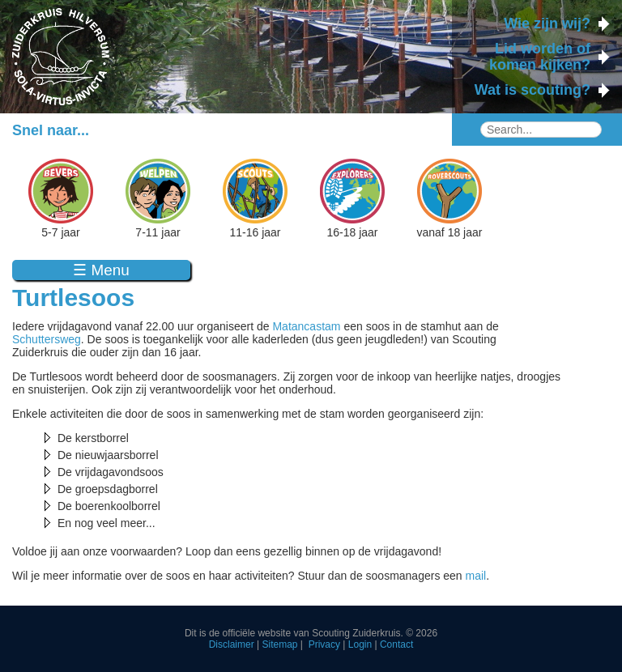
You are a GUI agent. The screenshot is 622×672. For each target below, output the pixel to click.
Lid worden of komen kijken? (540, 57)
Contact (396, 644)
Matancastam (306, 326)
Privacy (324, 644)
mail (476, 576)
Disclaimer (232, 644)
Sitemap (279, 644)
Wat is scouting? (533, 90)
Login (360, 644)
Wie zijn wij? (547, 23)
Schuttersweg (47, 339)
